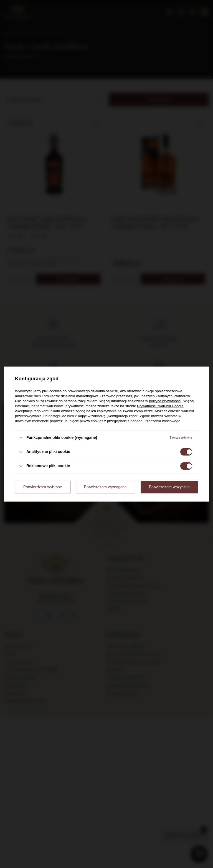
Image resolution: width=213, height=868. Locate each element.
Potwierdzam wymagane (105, 487)
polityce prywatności (165, 401)
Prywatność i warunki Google (160, 406)
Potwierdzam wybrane (43, 487)
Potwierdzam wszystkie (169, 487)
